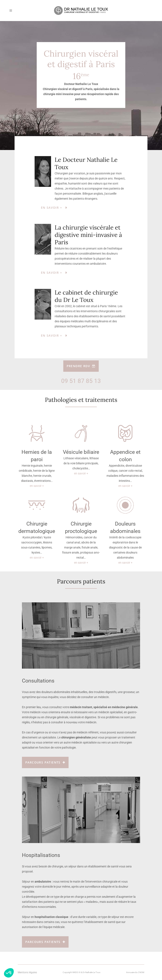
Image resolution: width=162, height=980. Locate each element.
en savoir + (37, 486)
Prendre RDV (81, 366)
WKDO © (76, 972)
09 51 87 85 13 (81, 381)
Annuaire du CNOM (135, 972)
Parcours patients (45, 762)
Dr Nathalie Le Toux (92, 972)
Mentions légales (27, 972)
